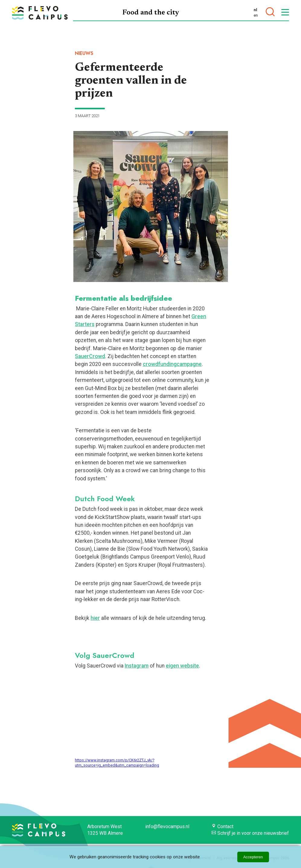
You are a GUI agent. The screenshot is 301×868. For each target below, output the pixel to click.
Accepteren (253, 857)
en (256, 15)
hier (95, 618)
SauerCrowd (90, 356)
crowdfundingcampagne (172, 364)
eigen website (182, 666)
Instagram (137, 666)
